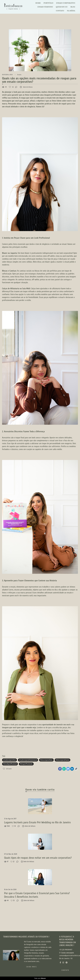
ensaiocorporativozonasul (28, 760)
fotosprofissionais (26, 764)
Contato (65, 970)
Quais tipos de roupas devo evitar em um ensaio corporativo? (38, 858)
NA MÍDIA (71, 11)
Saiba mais (32, 967)
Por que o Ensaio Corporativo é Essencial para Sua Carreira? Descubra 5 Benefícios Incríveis (37, 895)
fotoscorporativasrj (62, 760)
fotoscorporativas (46, 760)
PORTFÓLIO (48, 3)
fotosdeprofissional (10, 764)
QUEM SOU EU (62, 7)
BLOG (73, 7)
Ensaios (19, 75)
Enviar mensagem (68, 953)
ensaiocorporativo (9, 760)
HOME (38, 3)
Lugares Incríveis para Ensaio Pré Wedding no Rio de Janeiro (37, 822)
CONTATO (60, 11)
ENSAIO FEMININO (45, 7)
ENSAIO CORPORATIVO (66, 3)
